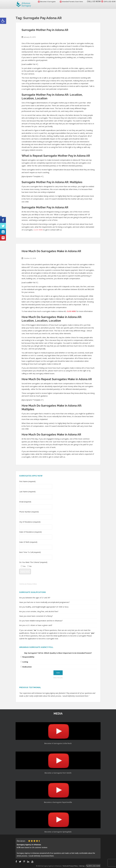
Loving (25, 662)
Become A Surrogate (44, 2)
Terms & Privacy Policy (28, 584)
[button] (3, 21)
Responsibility (28, 657)
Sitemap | (86, 866)
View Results (58, 678)
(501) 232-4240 (108, 1)
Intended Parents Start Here (69, 2)
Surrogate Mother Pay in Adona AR (45, 30)
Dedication (27, 667)
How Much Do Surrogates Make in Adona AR (51, 251)
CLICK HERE (38, 230)
